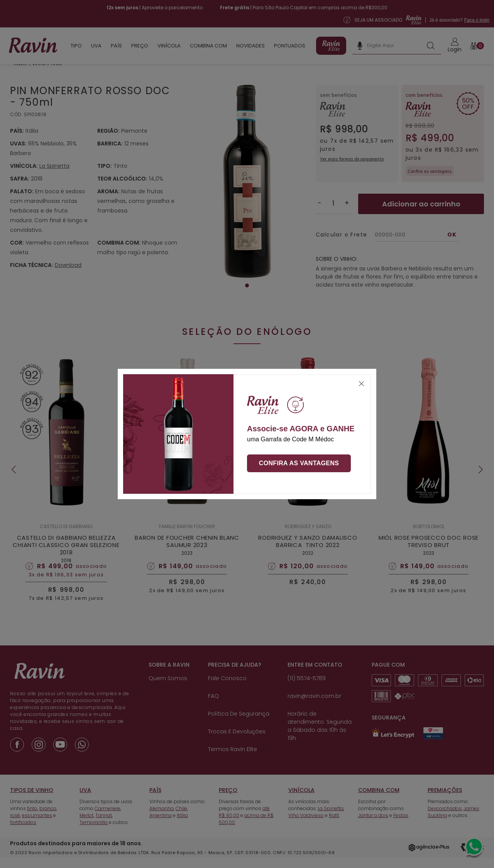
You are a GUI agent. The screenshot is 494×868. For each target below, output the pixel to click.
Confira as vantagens (299, 463)
